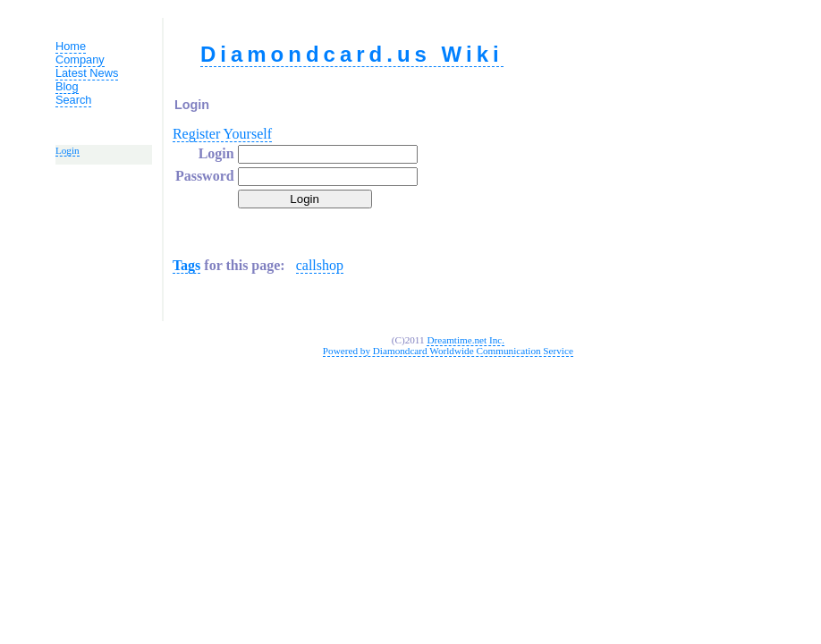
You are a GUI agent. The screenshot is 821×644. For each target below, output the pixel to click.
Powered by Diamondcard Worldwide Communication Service (448, 351)
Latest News (87, 73)
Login (68, 150)
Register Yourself (222, 134)
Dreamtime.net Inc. (466, 340)
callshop (320, 265)
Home (71, 46)
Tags (186, 265)
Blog (67, 86)
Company (80, 59)
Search (74, 100)
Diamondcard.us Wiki (352, 54)
